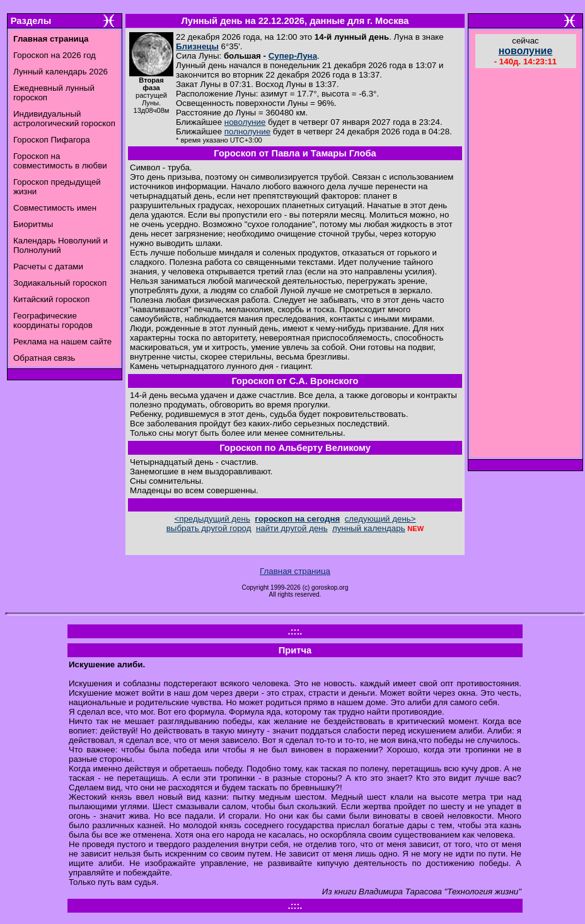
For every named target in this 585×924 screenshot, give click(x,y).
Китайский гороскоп (51, 299)
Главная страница (295, 571)
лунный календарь (369, 528)
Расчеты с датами (48, 266)
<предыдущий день (212, 519)
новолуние (245, 122)
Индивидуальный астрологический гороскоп (64, 119)
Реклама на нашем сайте (62, 342)
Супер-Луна (293, 56)
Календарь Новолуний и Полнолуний (61, 245)
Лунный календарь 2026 (61, 72)
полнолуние (247, 132)
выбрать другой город (209, 528)
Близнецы (197, 46)
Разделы (31, 21)
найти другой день (292, 528)
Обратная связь (44, 358)
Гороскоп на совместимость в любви (60, 161)
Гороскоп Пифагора (52, 140)
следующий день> (380, 519)
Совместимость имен (55, 208)
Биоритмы (33, 224)
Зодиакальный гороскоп (60, 283)
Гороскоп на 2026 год (55, 55)
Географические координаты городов (53, 320)
